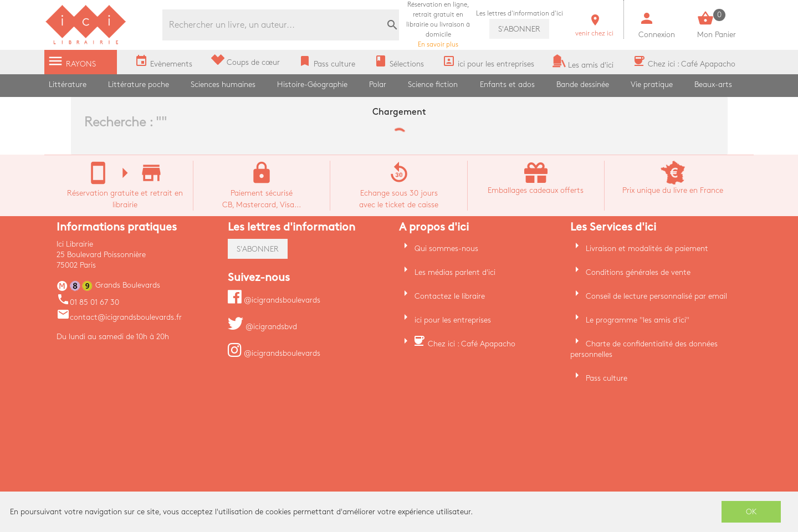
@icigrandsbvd (262, 327)
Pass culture (607, 378)
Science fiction (433, 85)
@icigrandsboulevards (274, 300)
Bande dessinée (583, 85)
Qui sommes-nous (446, 249)
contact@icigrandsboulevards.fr (119, 317)
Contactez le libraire (450, 296)
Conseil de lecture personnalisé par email (656, 296)
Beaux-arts (713, 85)
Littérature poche (139, 85)
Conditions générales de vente (638, 272)
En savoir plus (438, 25)
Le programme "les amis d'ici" (638, 320)
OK (751, 512)
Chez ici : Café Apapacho (472, 344)
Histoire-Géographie (312, 85)
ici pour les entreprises (453, 320)
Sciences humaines (223, 85)
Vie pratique (652, 85)
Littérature (68, 85)
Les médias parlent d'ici (455, 272)
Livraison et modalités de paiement (647, 249)
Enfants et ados (507, 85)
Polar (378, 85)
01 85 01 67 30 (88, 302)
